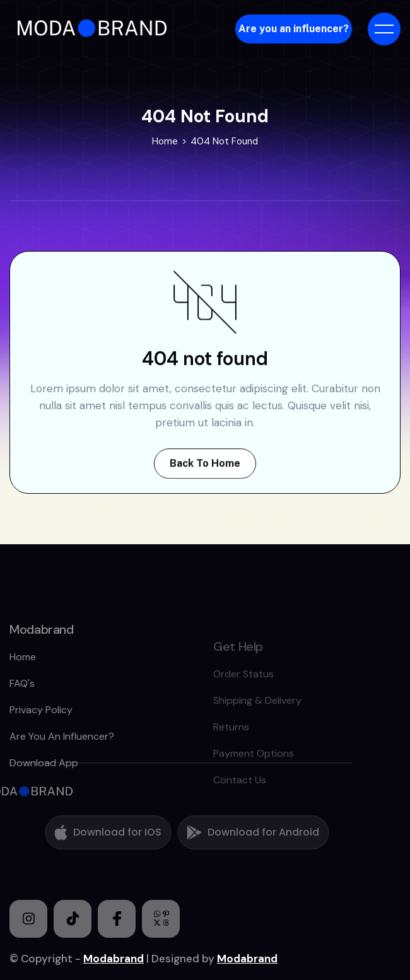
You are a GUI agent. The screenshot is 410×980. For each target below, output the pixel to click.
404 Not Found (224, 143)
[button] (384, 29)
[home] (93, 29)
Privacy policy (41, 737)
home (23, 684)
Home (165, 143)
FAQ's (22, 710)
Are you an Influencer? (62, 763)
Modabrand (114, 959)
